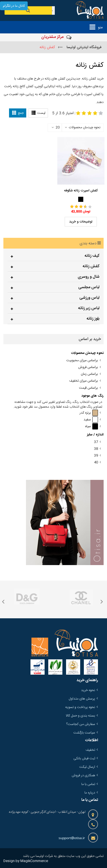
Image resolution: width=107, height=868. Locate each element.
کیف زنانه (92, 256)
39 (96, 456)
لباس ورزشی (89, 298)
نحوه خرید (88, 690)
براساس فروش (88, 367)
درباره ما (90, 793)
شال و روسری (89, 277)
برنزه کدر (89, 413)
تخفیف (90, 750)
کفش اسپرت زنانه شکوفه (81, 191)
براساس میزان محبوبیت (82, 361)
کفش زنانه (91, 266)
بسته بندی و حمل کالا (80, 716)
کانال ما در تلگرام (14, 6)
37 (96, 442)
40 (96, 462)
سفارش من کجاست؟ (81, 724)
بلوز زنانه (93, 319)
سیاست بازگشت (84, 733)
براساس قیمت (89, 388)
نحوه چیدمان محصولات (85, 127)
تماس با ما (88, 784)
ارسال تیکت (87, 767)
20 (56, 128)
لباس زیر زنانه (89, 308)
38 (96, 449)
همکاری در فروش (83, 775)
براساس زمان (89, 374)
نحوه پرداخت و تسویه (80, 707)
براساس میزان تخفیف (84, 381)
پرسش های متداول (82, 699)
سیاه (91, 426)
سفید (91, 420)
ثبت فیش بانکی (84, 758)
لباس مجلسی (89, 287)
